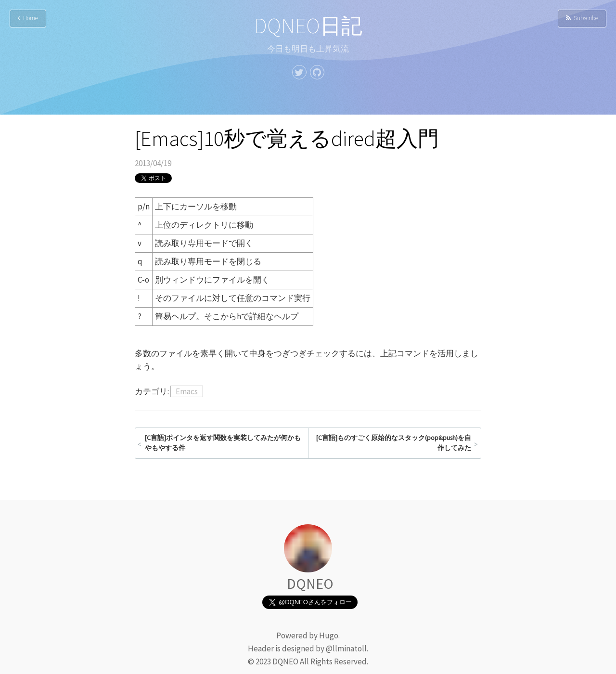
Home (28, 18)
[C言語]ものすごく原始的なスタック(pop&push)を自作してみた (394, 443)
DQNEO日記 (308, 26)
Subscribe (582, 18)
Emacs (187, 391)
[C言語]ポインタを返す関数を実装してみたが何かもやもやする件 (223, 443)
